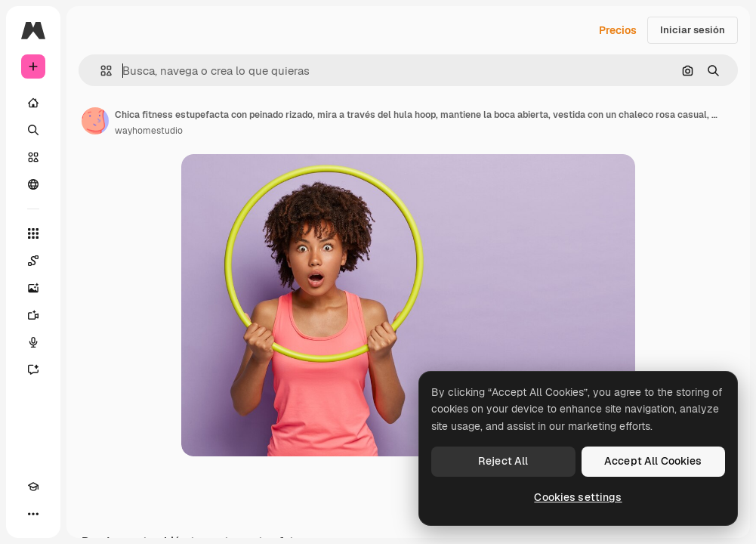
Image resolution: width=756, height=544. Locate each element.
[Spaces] (33, 261)
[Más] (33, 514)
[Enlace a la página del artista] (95, 121)
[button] (100, 71)
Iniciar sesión (693, 30)
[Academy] (33, 487)
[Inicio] (33, 103)
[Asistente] (33, 369)
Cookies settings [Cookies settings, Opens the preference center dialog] (578, 497)
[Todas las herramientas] (33, 233)
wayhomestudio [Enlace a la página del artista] (149, 131)
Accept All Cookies (653, 461)
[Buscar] (33, 130)
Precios (618, 30)
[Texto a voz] (33, 342)
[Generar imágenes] (33, 288)
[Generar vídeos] (33, 315)
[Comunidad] (33, 184)
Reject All (503, 461)
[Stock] (33, 157)
